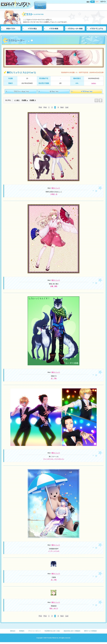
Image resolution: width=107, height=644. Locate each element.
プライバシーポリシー (35, 631)
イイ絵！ (17, 100)
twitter (94, 83)
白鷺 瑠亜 (54, 286)
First (40, 107)
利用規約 (22, 631)
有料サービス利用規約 (90, 631)
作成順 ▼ (33, 100)
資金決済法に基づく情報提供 (72, 631)
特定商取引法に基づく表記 (52, 631)
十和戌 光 (54, 194)
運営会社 (13, 631)
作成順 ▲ (25, 100)
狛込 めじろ (54, 608)
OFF (97, 2)
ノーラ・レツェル (54, 551)
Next (62, 107)
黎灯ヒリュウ (56, 188)
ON (92, 2)
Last (67, 107)
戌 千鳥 (54, 378)
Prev (45, 107)
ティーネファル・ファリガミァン (54, 459)
